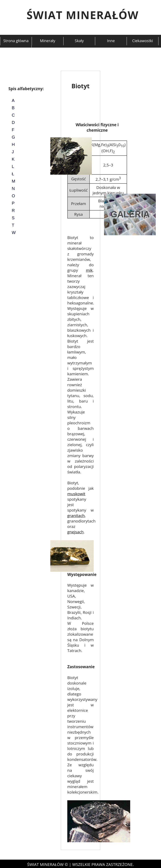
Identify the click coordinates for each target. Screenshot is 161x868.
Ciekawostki (142, 41)
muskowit (76, 494)
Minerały (48, 41)
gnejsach (75, 532)
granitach (76, 516)
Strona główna (16, 41)
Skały (79, 41)
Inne (111, 41)
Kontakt (16, 49)
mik (89, 270)
